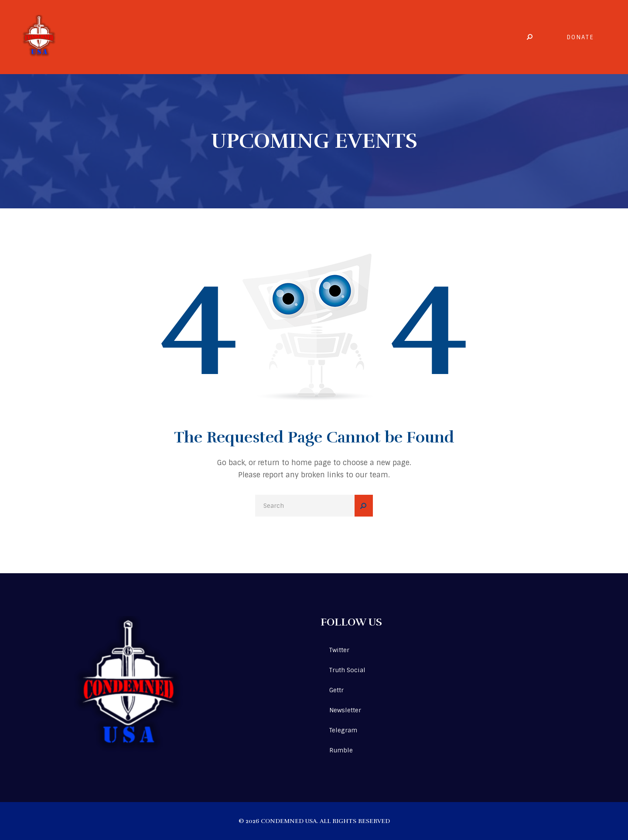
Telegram (343, 730)
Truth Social (347, 670)
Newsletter (345, 710)
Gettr (336, 690)
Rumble (341, 750)
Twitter (339, 650)
